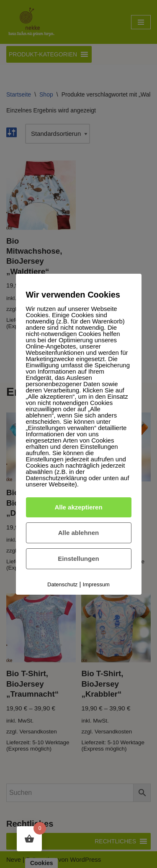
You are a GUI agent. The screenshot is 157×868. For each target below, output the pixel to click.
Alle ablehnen (79, 533)
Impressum (96, 584)
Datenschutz (62, 584)
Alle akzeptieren (78, 507)
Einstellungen (78, 559)
